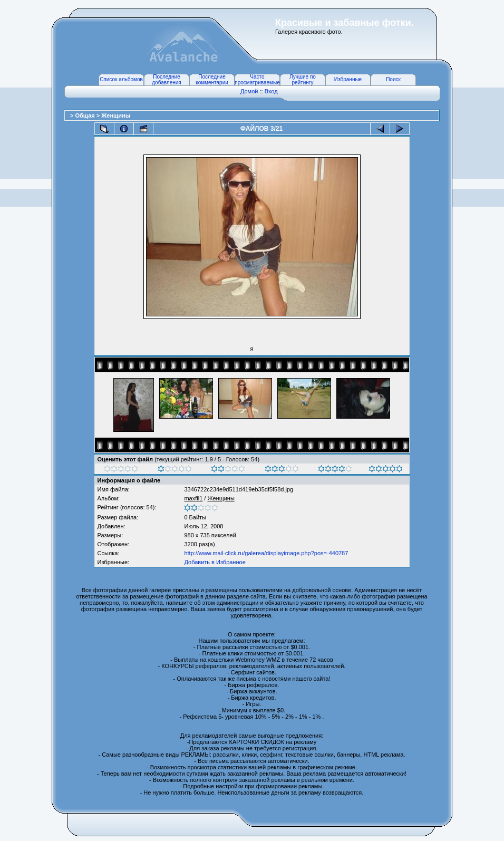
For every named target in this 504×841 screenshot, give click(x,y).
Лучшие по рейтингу (303, 80)
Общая (85, 115)
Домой (249, 91)
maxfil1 (193, 498)
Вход (271, 91)
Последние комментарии (212, 80)
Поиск (393, 79)
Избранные (348, 79)
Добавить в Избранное (215, 562)
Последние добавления (166, 80)
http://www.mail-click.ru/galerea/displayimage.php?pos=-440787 (266, 553)
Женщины (116, 115)
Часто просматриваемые (257, 80)
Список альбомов (121, 79)
